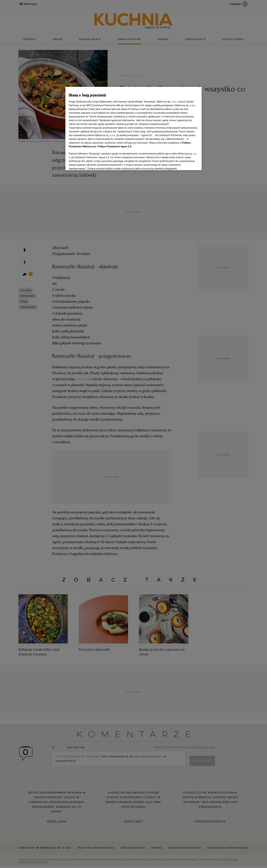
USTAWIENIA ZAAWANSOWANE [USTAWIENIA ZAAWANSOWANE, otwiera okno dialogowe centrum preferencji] (91, 163)
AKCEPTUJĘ (187, 163)
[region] (133, 128)
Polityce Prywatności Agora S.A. (115, 146)
